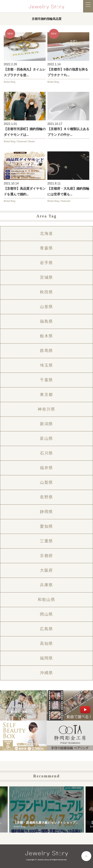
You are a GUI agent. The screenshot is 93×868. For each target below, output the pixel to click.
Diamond (22, 141)
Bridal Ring (10, 82)
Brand (31, 141)
